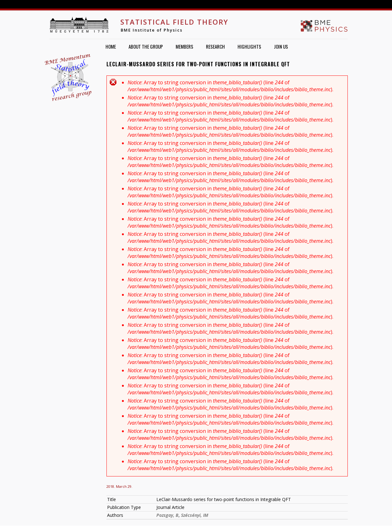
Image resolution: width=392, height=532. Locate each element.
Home (111, 46)
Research (215, 46)
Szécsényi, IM (195, 515)
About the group (146, 46)
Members (184, 46)
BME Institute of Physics (152, 30)
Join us (281, 46)
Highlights (249, 46)
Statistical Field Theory (174, 22)
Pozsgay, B (167, 515)
